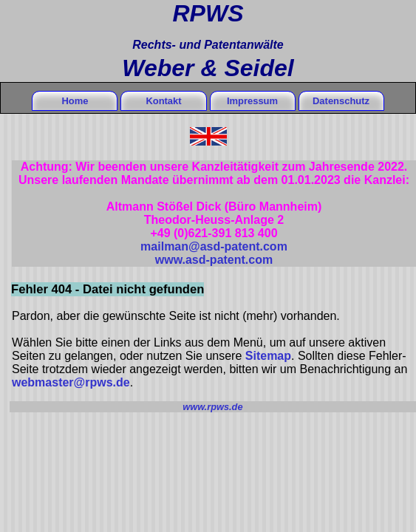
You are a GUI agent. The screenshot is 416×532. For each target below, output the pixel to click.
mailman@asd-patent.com (214, 246)
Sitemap (268, 356)
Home (75, 101)
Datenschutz (341, 101)
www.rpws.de (212, 407)
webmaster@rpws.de (71, 382)
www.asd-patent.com (214, 260)
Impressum (252, 101)
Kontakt (163, 101)
